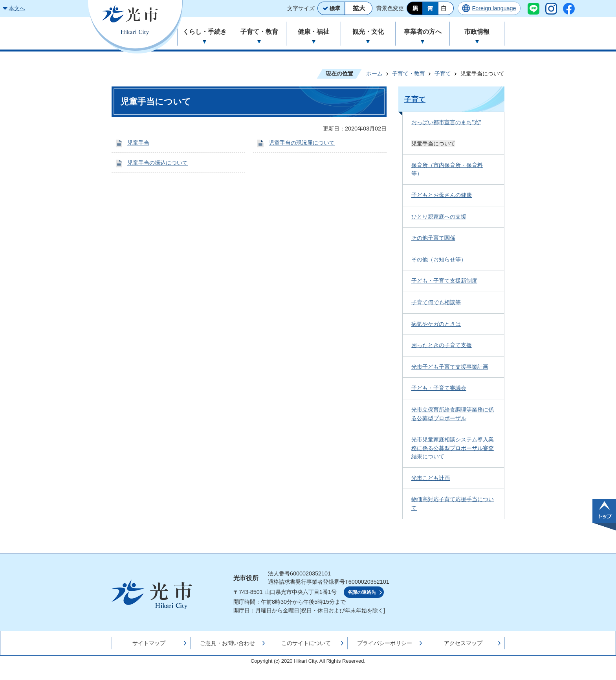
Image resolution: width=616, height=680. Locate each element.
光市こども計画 (431, 478)
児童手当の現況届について (302, 143)
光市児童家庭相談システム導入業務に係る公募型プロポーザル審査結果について (453, 448)
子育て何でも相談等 (436, 302)
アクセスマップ (463, 643)
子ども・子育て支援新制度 (444, 281)
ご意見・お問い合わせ (227, 643)
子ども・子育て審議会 (439, 388)
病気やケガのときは (436, 324)
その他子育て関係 (433, 238)
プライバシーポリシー (385, 643)
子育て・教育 (409, 74)
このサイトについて (306, 643)
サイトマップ (149, 643)
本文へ (17, 8)
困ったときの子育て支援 (442, 345)
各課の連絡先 (362, 592)
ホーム (374, 74)
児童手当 (138, 143)
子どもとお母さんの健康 (442, 195)
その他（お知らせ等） (439, 259)
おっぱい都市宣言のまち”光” (446, 122)
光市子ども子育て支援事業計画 (450, 367)
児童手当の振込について (158, 163)
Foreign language (494, 8)
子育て (443, 74)
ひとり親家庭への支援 (439, 217)
